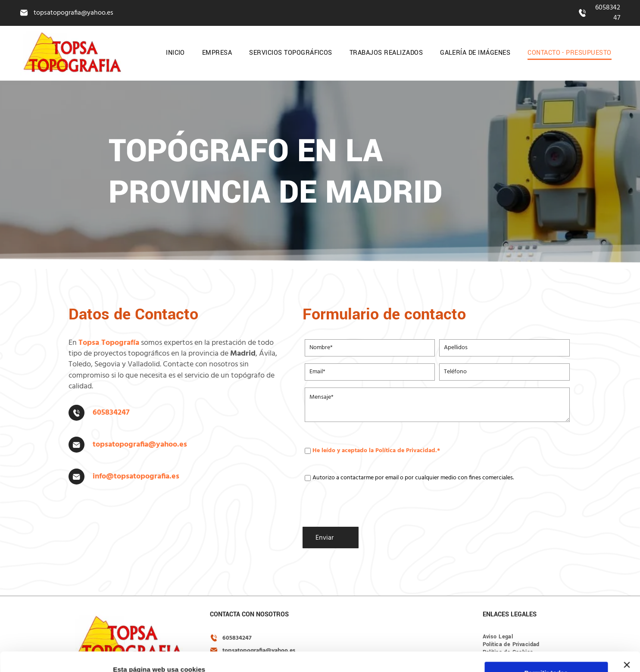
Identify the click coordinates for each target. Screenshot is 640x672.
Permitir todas (546, 624)
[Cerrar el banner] (627, 616)
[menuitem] (175, 53)
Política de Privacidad (405, 451)
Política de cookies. (418, 665)
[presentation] (370, 501)
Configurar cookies (546, 649)
